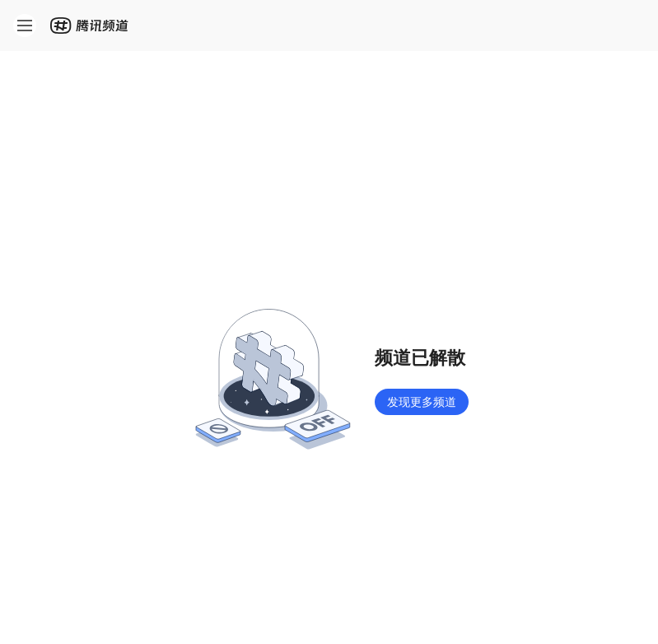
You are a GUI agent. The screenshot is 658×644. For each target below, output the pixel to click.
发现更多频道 (422, 401)
